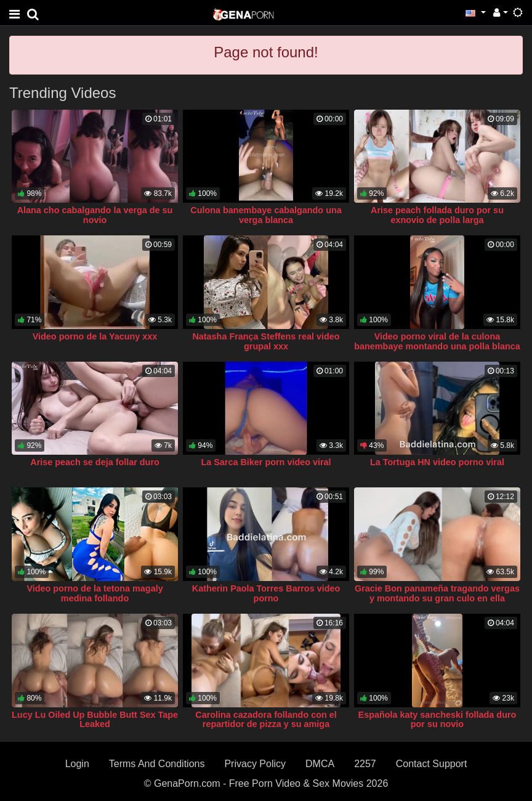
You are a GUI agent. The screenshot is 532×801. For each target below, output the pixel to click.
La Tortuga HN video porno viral (437, 462)
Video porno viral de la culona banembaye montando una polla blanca (437, 341)
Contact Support (432, 764)
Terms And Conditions (157, 764)
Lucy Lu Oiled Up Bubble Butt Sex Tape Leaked (95, 720)
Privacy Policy (255, 764)
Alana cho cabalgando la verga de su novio (95, 215)
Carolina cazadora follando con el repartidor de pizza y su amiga (266, 720)
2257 (365, 764)
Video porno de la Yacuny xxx (95, 336)
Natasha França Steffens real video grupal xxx (266, 341)
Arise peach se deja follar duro (95, 462)
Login (77, 764)
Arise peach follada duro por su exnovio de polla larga (437, 215)
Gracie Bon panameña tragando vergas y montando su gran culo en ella (437, 593)
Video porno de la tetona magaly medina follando (95, 593)
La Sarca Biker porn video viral (266, 462)
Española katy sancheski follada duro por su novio (437, 720)
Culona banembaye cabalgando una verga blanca (266, 215)
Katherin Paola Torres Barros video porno (266, 593)
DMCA (320, 764)
